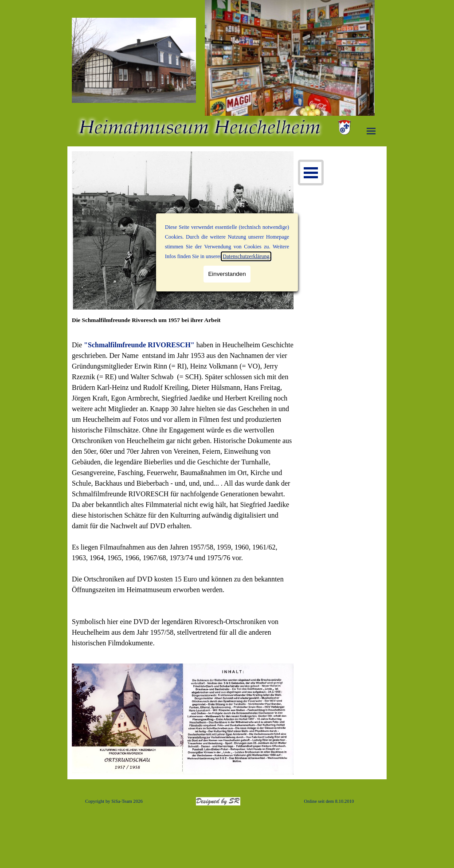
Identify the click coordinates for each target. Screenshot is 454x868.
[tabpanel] (183, 325)
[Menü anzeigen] (371, 131)
